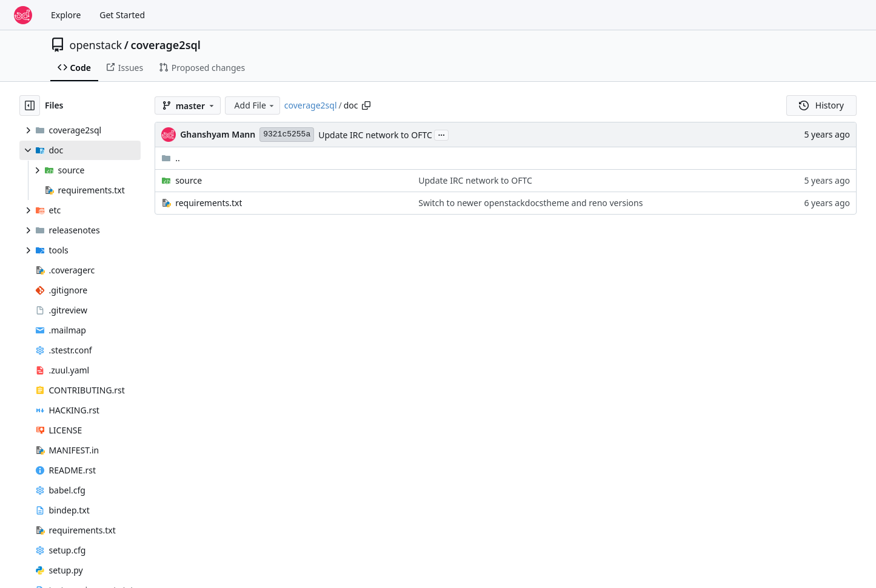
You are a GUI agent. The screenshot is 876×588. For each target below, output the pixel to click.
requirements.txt (209, 203)
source (189, 180)
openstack (96, 45)
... (441, 134)
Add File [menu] (255, 105)
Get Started (122, 15)
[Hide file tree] (30, 105)
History (821, 105)
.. (171, 158)
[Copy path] (366, 105)
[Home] (23, 15)
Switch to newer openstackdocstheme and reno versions (530, 203)
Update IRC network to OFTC (375, 135)
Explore (66, 15)
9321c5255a (287, 134)
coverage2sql (165, 45)
